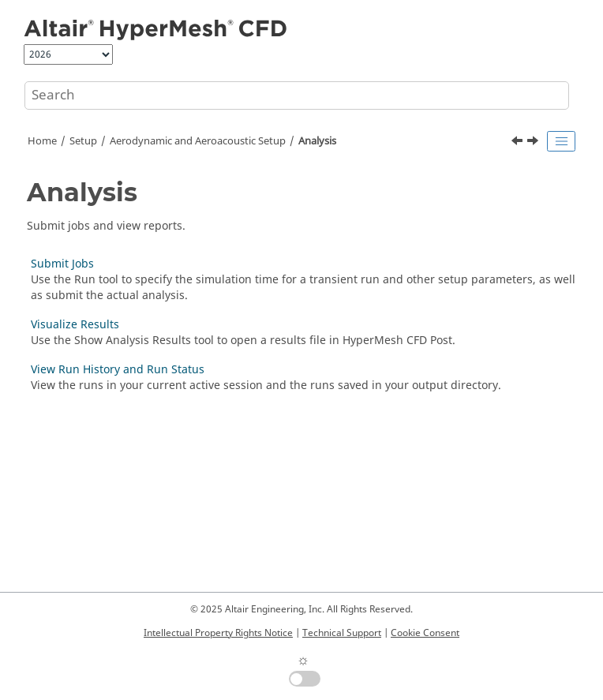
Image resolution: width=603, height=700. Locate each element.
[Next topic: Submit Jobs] (534, 143)
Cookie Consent (425, 633)
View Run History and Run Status (118, 370)
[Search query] (297, 95)
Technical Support (342, 633)
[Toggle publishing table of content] (561, 141)
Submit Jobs (62, 264)
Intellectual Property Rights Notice (218, 633)
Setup (83, 141)
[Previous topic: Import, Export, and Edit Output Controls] (519, 143)
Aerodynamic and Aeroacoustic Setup (198, 141)
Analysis (317, 141)
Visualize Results (75, 325)
